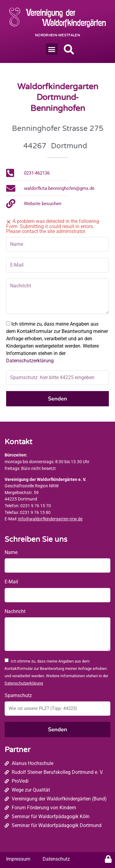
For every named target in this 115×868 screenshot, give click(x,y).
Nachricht (15, 611)
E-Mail (11, 582)
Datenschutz (56, 859)
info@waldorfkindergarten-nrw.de (50, 519)
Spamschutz (18, 695)
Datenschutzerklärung (30, 361)
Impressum (18, 859)
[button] (52, 49)
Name (11, 552)
